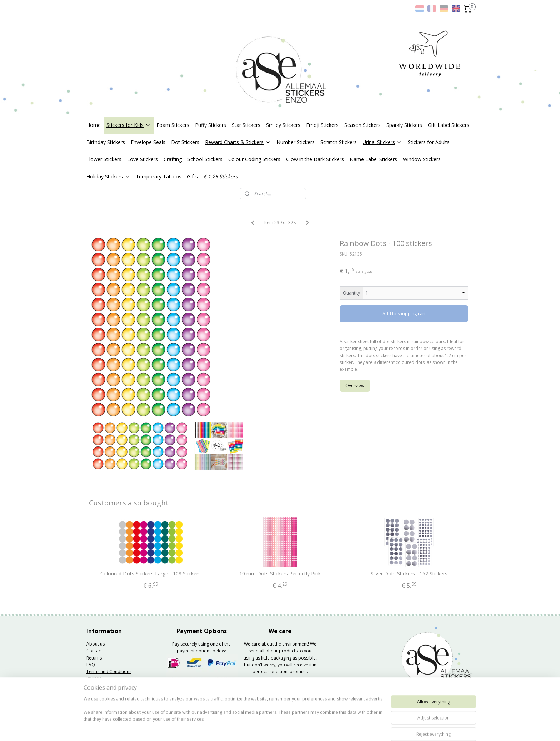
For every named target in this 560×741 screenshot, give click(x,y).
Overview (355, 386)
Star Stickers (246, 125)
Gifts (192, 176)
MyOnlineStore (366, 728)
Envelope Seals (148, 142)
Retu (91, 658)
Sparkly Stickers (404, 125)
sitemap (259, 728)
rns (99, 658)
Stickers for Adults (429, 142)
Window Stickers (422, 159)
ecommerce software (302, 728)
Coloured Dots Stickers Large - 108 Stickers (151, 574)
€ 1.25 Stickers (221, 176)
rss (274, 728)
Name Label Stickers (373, 159)
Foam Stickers (173, 125)
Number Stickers (296, 142)
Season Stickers (362, 125)
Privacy (94, 678)
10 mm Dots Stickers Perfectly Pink (280, 574)
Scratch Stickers (339, 142)
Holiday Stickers (108, 176)
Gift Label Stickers (449, 125)
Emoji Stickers (322, 125)
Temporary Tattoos (159, 176)
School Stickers (205, 159)
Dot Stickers (185, 142)
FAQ (91, 665)
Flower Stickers (104, 159)
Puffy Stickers (211, 125)
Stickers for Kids (129, 125)
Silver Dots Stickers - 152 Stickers (409, 574)
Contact (94, 651)
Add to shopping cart (404, 314)
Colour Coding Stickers (254, 159)
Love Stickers (142, 159)
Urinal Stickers (382, 142)
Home (94, 125)
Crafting (173, 159)
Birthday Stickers (106, 142)
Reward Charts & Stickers (238, 142)
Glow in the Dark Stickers (315, 159)
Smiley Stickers (283, 125)
